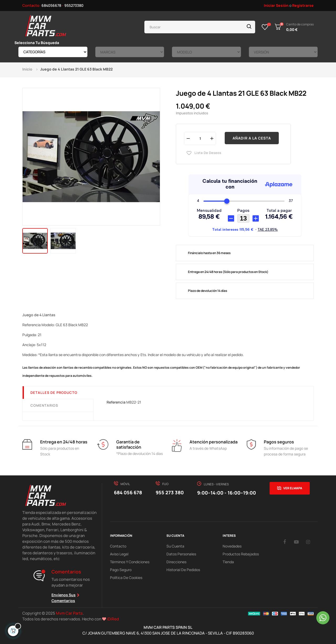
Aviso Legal (119, 554)
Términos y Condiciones (130, 562)
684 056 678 (128, 492)
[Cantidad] (200, 138)
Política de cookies (126, 578)
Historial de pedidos (183, 570)
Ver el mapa (293, 488)
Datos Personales (181, 554)
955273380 (74, 5)
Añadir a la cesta (252, 138)
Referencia (116, 402)
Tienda (228, 562)
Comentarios (44, 405)
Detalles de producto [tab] (54, 393)
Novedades (232, 546)
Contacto (118, 546)
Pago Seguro (121, 570)
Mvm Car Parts (69, 613)
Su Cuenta (175, 546)
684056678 (51, 5)
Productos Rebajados (241, 554)
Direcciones (176, 562)
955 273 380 (170, 492)
